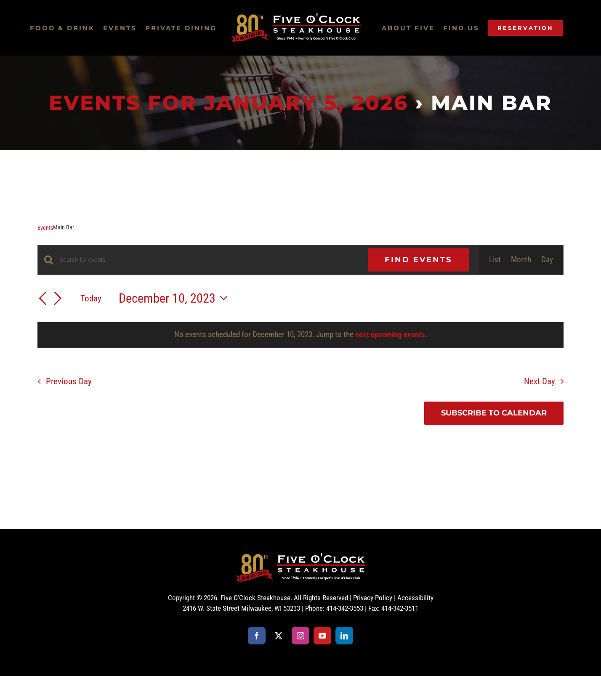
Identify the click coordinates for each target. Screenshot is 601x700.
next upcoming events (390, 334)
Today (91, 298)
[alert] (300, 335)
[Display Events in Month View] (521, 260)
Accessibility (415, 598)
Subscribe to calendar (494, 413)
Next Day (540, 381)
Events (45, 228)
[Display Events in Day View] (547, 260)
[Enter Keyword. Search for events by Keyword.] (209, 260)
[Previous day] (43, 299)
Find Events (418, 260)
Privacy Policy (373, 598)
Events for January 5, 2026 (229, 103)
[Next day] (58, 299)
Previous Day (69, 381)
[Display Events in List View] (495, 260)
